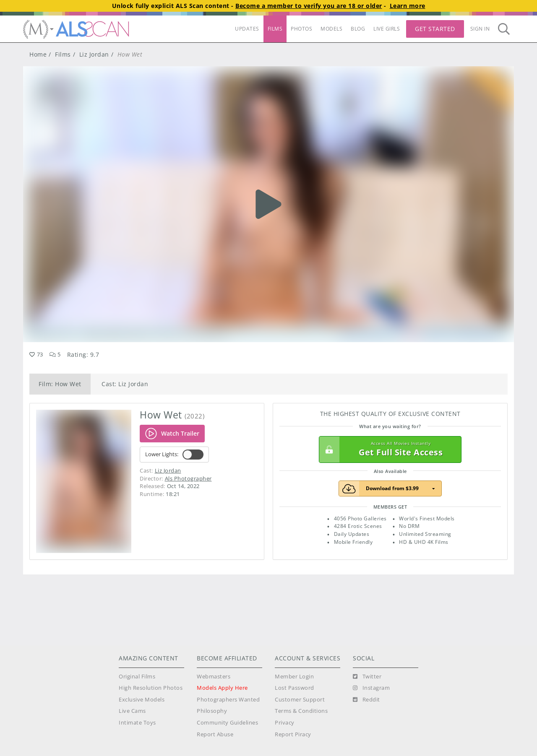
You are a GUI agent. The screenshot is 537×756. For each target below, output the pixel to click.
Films (63, 54)
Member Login (294, 677)
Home (38, 54)
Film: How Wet (60, 384)
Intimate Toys (137, 723)
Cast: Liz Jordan (125, 384)
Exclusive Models (142, 700)
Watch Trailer (172, 434)
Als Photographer (188, 478)
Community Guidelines (227, 723)
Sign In (480, 29)
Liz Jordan (94, 54)
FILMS (275, 29)
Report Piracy (293, 734)
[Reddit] (366, 700)
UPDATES (247, 29)
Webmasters (214, 677)
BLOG (358, 29)
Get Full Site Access (388, 449)
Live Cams (132, 711)
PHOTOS (301, 29)
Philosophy (212, 711)
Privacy (285, 723)
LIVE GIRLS (387, 29)
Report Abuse (215, 734)
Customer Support (300, 700)
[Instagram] (371, 688)
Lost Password (295, 688)
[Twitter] (367, 677)
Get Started (435, 29)
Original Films (137, 677)
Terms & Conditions (301, 711)
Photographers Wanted (228, 700)
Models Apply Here (222, 688)
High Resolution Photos (151, 688)
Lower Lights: (174, 455)
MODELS (331, 29)
